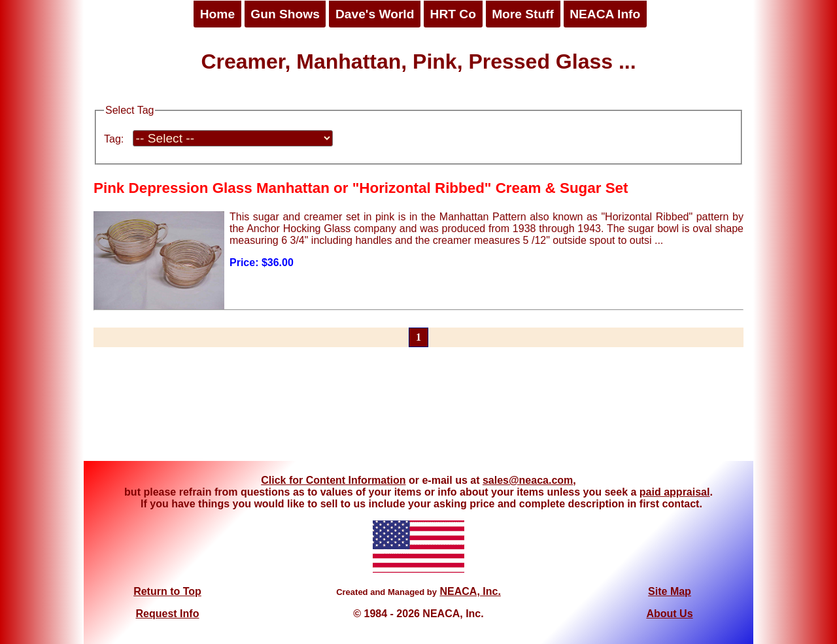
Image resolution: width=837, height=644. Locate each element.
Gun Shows (285, 14)
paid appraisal (675, 492)
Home (217, 14)
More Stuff (523, 14)
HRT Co (453, 14)
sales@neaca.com (528, 480)
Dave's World (375, 14)
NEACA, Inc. (470, 591)
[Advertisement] (418, 412)
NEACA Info (605, 14)
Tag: (114, 139)
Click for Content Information (333, 480)
